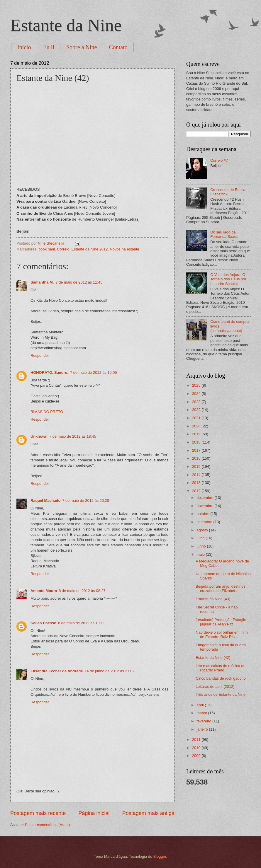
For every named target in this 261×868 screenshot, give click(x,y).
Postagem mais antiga (148, 813)
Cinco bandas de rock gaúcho (221, 678)
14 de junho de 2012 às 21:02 (109, 671)
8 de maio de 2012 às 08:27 (82, 591)
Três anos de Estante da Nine (221, 694)
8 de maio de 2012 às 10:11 (82, 623)
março (202, 713)
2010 (197, 748)
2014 (197, 475)
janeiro (203, 729)
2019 (197, 434)
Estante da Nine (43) (213, 599)
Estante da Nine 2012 (90, 249)
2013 (197, 483)
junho (202, 546)
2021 (197, 418)
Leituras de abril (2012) (215, 687)
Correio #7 (219, 160)
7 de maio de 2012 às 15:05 (94, 372)
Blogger (160, 856)
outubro (203, 514)
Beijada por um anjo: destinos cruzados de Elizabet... (221, 589)
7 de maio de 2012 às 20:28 (86, 500)
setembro (205, 522)
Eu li (49, 47)
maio (201, 554)
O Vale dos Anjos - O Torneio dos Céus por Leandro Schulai (228, 279)
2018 (197, 442)
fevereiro (204, 721)
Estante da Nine (66, 25)
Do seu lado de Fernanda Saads (224, 234)
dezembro (205, 498)
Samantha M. (42, 282)
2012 (197, 491)
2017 (197, 450)
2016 (197, 458)
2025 (197, 385)
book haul (47, 249)
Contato (118, 47)
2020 (197, 426)
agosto (203, 530)
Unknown (39, 436)
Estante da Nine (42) (213, 658)
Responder (40, 355)
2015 (197, 467)
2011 (197, 740)
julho (201, 538)
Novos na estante (125, 249)
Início (24, 47)
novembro (205, 506)
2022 (197, 410)
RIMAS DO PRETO (47, 412)
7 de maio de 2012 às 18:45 (73, 436)
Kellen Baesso (43, 623)
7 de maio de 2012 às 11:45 (79, 282)
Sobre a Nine (82, 47)
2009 (197, 756)
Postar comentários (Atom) (47, 825)
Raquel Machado (45, 500)
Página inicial (94, 813)
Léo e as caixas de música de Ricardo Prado (221, 668)
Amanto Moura (44, 591)
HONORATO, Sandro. (49, 372)
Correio (63, 249)
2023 (197, 402)
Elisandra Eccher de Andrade (57, 671)
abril (201, 705)
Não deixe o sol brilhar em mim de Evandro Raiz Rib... (222, 635)
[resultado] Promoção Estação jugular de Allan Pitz (221, 622)
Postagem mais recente (38, 813)
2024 (197, 394)
